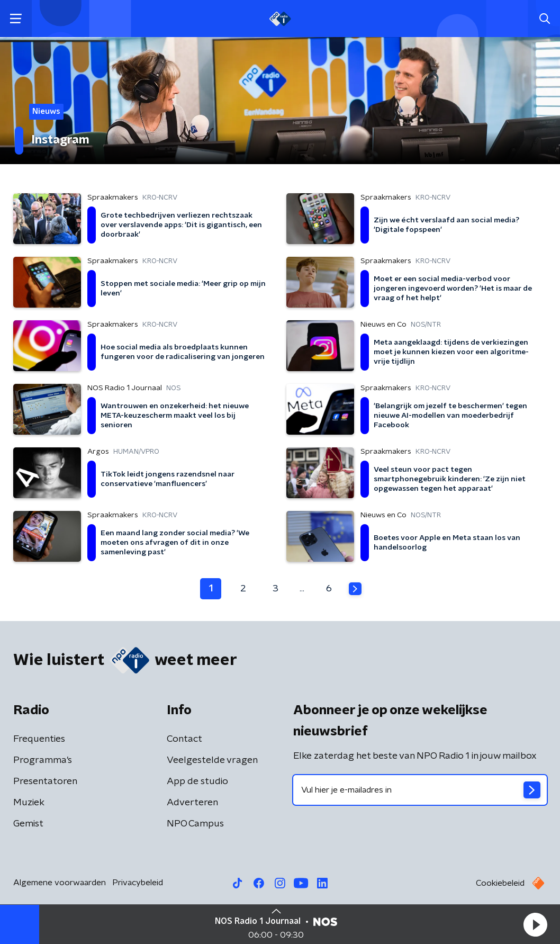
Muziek (29, 803)
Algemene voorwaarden (60, 883)
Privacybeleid (138, 883)
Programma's (43, 760)
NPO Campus (195, 824)
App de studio (197, 781)
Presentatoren (45, 781)
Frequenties (39, 739)
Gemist (28, 824)
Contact (184, 739)
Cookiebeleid (500, 883)
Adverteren (192, 803)
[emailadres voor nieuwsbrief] (420, 790)
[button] (535, 924)
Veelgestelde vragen (212, 760)
